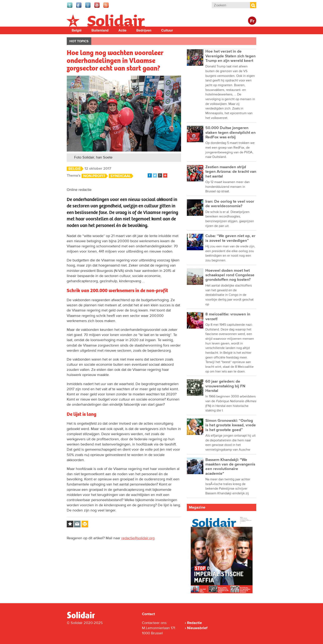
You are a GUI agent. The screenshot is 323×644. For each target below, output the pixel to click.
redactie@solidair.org (138, 538)
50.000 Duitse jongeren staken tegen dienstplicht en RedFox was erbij (231, 133)
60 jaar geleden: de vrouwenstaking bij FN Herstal (225, 386)
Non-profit (94, 176)
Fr (252, 21)
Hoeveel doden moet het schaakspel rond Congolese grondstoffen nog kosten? (230, 275)
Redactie (194, 623)
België (77, 30)
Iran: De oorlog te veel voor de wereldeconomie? (230, 204)
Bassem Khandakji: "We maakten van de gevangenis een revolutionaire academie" (230, 467)
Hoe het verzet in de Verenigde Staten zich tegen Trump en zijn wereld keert (231, 56)
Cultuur (167, 30)
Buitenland (100, 30)
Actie (122, 30)
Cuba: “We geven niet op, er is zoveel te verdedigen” (230, 238)
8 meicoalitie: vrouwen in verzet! (228, 317)
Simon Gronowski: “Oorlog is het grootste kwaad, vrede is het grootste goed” (231, 425)
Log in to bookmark (70, 524)
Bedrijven (144, 30)
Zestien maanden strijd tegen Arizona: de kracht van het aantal (231, 172)
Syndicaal (121, 176)
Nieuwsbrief (197, 628)
